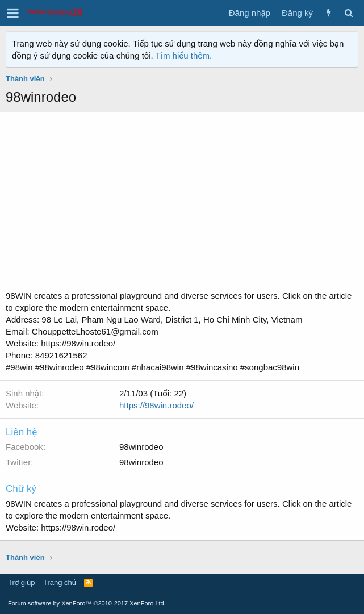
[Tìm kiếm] (348, 13)
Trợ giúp (21, 582)
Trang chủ (60, 582)
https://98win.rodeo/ (156, 405)
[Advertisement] (182, 204)
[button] (13, 13)
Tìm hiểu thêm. (184, 55)
